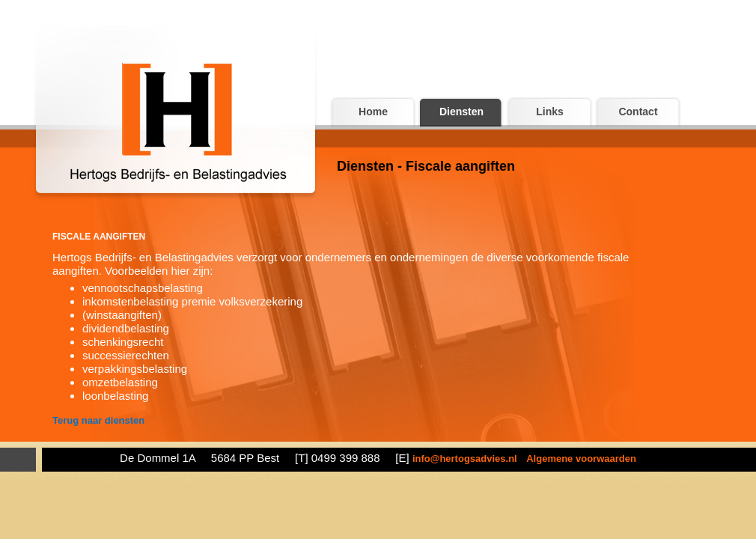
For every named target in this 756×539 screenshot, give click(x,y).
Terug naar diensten (98, 420)
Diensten (461, 112)
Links (550, 112)
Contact (638, 112)
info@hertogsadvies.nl (465, 459)
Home (373, 112)
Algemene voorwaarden (581, 459)
